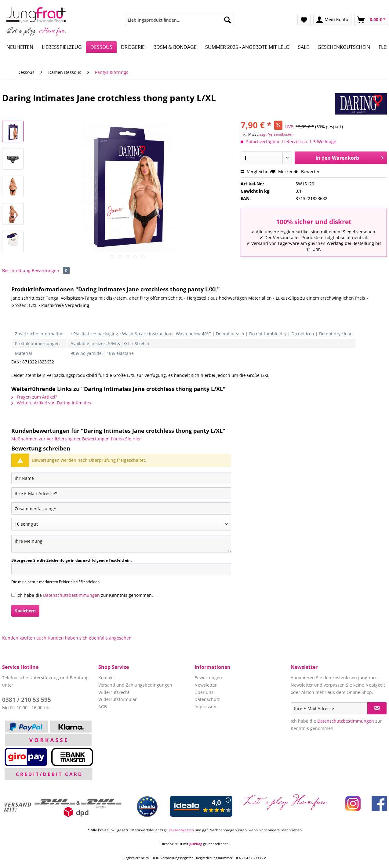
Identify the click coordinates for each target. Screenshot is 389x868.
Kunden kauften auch (24, 638)
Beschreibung (16, 270)
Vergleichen (256, 171)
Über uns (204, 692)
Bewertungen (51, 270)
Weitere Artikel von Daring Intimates (51, 403)
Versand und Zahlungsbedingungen (135, 685)
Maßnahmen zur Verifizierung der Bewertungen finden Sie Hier (76, 439)
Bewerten (307, 171)
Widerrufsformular (118, 699)
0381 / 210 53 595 (27, 700)
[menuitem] (179, 23)
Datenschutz (207, 699)
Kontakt (106, 678)
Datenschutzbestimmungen (71, 595)
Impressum (206, 707)
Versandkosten (181, 830)
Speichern (25, 611)
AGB (103, 707)
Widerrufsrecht (114, 692)
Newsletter (206, 685)
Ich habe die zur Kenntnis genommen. (85, 595)
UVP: (290, 127)
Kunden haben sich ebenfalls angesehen (90, 638)
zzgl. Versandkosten (276, 134)
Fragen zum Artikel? (34, 397)
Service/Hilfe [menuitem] (369, 5)
